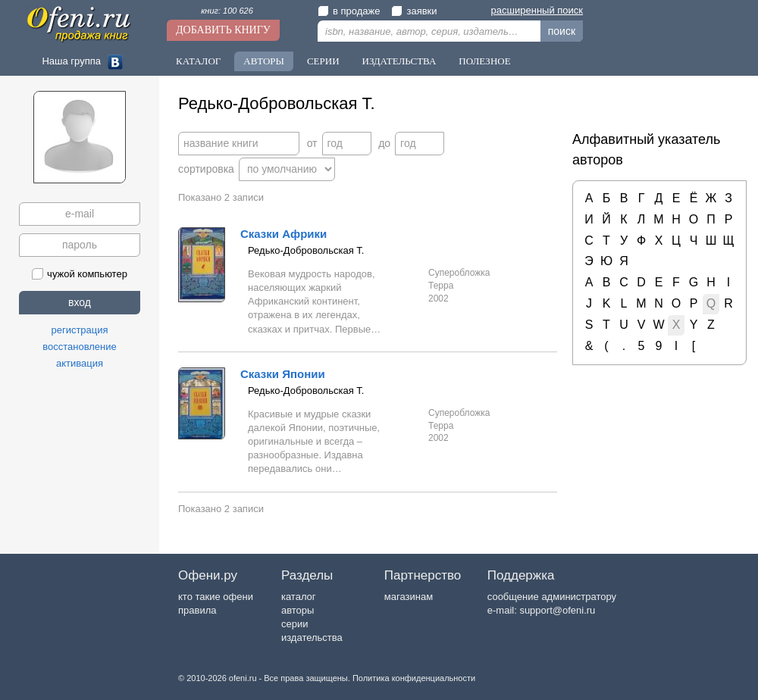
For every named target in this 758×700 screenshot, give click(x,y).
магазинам (409, 597)
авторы (298, 610)
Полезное (484, 61)
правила (197, 610)
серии (294, 624)
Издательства (399, 61)
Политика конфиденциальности (414, 678)
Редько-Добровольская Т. (306, 250)
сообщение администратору (552, 597)
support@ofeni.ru (557, 610)
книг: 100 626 (227, 11)
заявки (414, 11)
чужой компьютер (80, 274)
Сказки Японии (283, 374)
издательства (312, 637)
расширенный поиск (537, 10)
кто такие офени (216, 597)
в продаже (349, 11)
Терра (441, 286)
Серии (323, 61)
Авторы (264, 61)
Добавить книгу (223, 30)
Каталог (198, 61)
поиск (562, 31)
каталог (299, 597)
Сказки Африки (283, 234)
